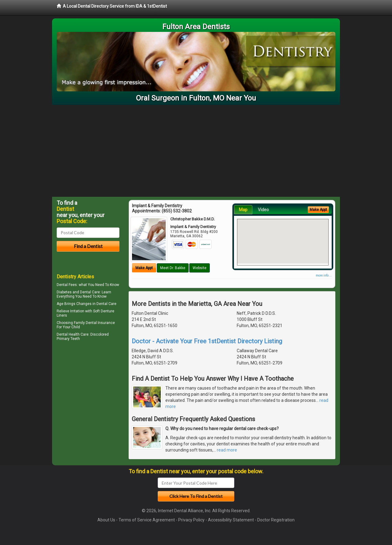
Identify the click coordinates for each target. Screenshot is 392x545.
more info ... (324, 275)
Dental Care (106, 304)
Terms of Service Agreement (147, 520)
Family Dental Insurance (94, 323)
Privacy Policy (191, 520)
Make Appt (144, 268)
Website (200, 268)
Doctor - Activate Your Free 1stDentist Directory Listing (207, 341)
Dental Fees (67, 285)
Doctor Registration (276, 520)
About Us (106, 520)
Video (263, 210)
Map (243, 210)
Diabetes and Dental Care (78, 292)
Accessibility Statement (231, 520)
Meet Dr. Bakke (173, 268)
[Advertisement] (196, 151)
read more (227, 450)
